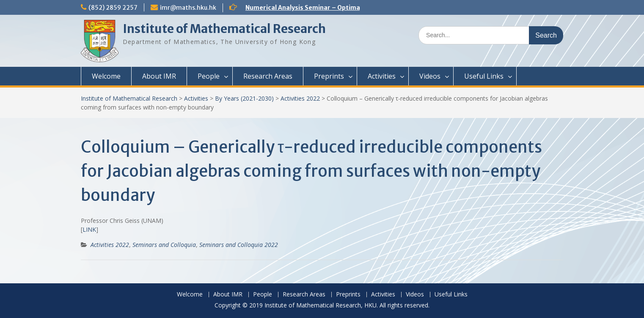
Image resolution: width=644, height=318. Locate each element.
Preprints (329, 76)
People (209, 76)
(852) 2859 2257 (113, 8)
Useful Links (484, 76)
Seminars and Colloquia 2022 (239, 245)
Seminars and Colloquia (164, 245)
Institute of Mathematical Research (224, 29)
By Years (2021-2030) (244, 98)
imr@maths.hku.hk (188, 8)
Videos (430, 76)
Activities (382, 76)
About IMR (159, 76)
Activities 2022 (300, 98)
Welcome (106, 76)
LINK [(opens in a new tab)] (89, 229)
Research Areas (268, 76)
